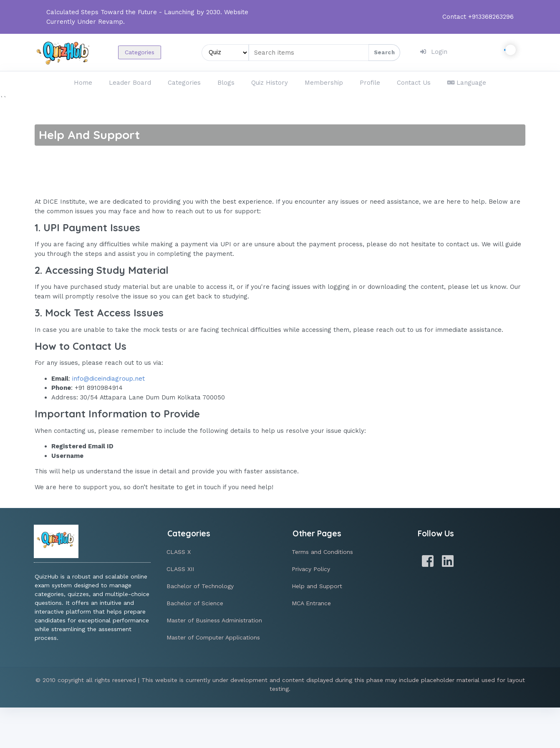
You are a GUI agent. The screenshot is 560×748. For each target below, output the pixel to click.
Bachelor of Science (195, 603)
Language (467, 83)
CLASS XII (180, 569)
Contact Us (414, 83)
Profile (370, 83)
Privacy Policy (311, 569)
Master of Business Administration (214, 620)
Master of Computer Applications (213, 637)
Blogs (226, 83)
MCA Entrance (311, 603)
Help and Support (317, 586)
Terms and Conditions (322, 552)
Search (384, 52)
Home (83, 83)
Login (434, 52)
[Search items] (324, 53)
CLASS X (179, 552)
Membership (324, 83)
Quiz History (270, 83)
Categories (140, 52)
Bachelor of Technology (200, 586)
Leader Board (130, 83)
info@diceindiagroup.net (108, 379)
